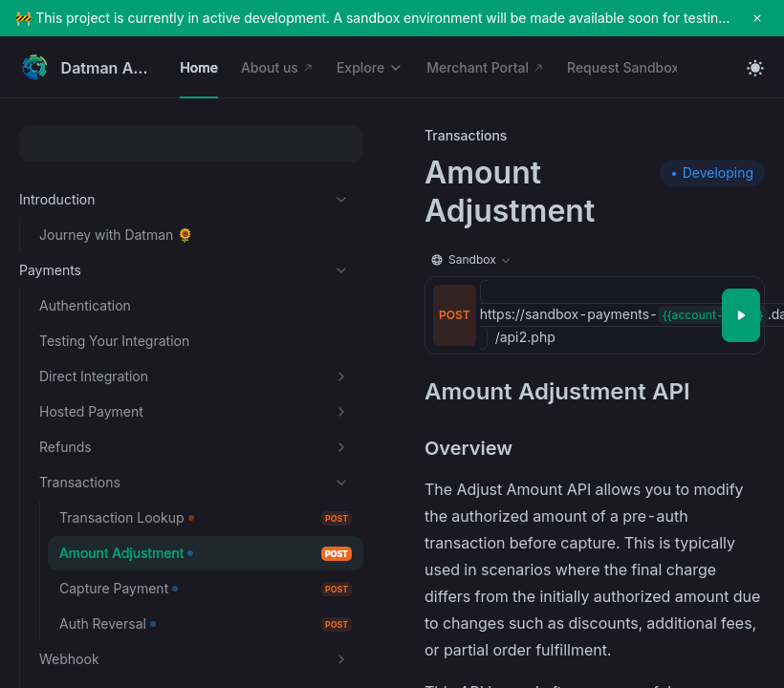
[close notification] (757, 18)
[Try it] (741, 315)
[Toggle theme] (755, 68)
